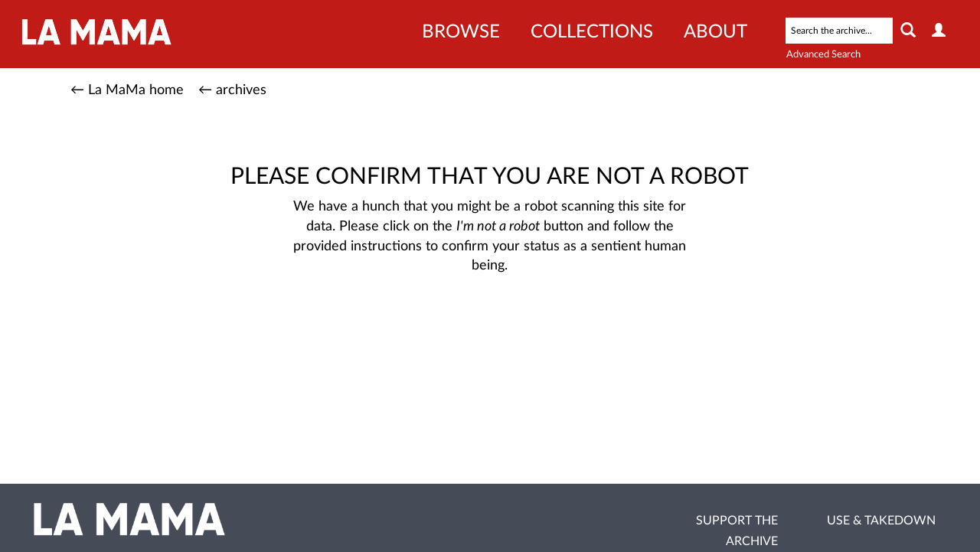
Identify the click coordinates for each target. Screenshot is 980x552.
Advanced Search (823, 55)
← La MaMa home (127, 90)
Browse (461, 32)
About (715, 32)
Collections (592, 32)
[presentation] (502, 325)
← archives (232, 90)
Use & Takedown (881, 521)
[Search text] (839, 31)
